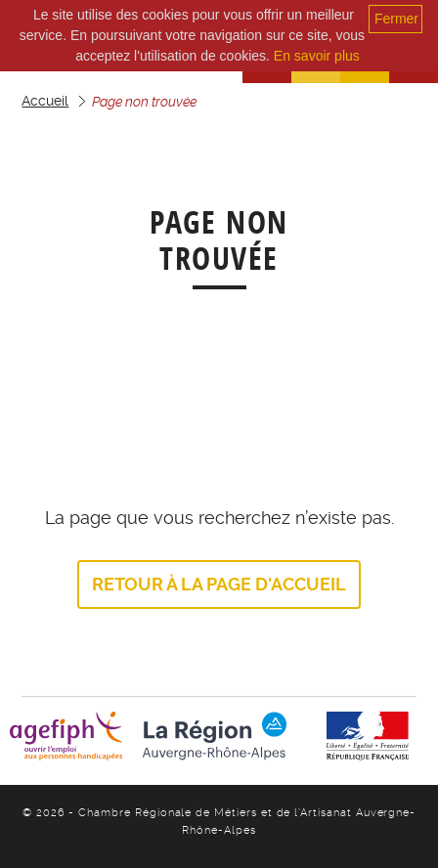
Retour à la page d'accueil (219, 584)
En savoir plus (317, 56)
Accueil (45, 101)
